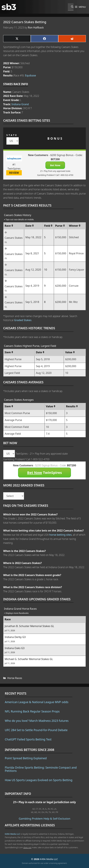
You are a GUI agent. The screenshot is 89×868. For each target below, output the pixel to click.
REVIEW (14, 173)
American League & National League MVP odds (37, 702)
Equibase (30, 75)
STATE (12, 135)
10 (45, 270)
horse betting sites (61, 535)
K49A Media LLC (12, 834)
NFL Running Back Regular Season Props (32, 711)
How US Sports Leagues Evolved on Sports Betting (39, 780)
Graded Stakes (23, 320)
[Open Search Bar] (71, 7)
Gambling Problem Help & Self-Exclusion (44, 819)
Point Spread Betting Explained (26, 758)
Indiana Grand (20, 104)
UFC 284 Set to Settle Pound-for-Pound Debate (36, 730)
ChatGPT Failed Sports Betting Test (28, 739)
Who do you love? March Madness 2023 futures (37, 721)
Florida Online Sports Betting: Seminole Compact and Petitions (41, 769)
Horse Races (15, 678)
